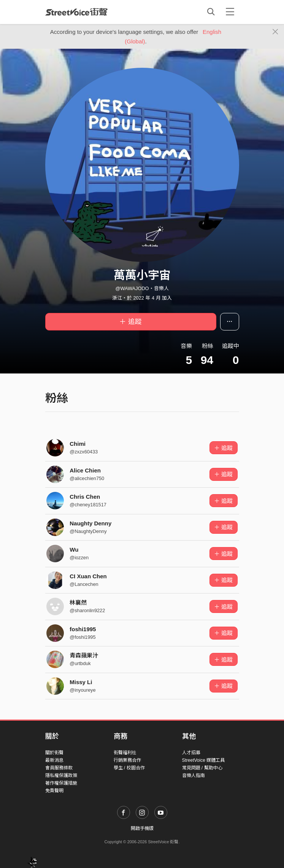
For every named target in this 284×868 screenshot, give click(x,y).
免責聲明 (54, 791)
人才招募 (191, 753)
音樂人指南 (194, 775)
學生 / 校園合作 (129, 768)
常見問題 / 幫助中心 (202, 768)
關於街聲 (54, 753)
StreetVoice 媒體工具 (204, 760)
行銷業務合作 (127, 760)
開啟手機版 (142, 828)
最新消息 (54, 760)
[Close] (275, 32)
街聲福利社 (125, 753)
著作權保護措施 (61, 783)
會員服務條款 (59, 768)
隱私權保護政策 (61, 775)
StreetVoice (77, 12)
